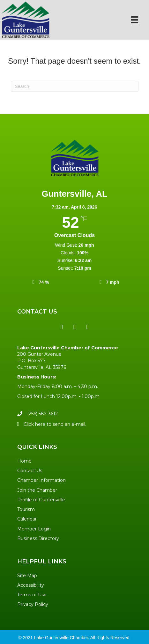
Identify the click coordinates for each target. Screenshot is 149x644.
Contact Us (30, 471)
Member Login (34, 529)
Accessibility (31, 585)
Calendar (27, 519)
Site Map (27, 576)
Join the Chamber (37, 490)
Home (24, 461)
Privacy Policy (33, 604)
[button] (62, 327)
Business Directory (38, 538)
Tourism (26, 509)
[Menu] (135, 20)
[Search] (75, 86)
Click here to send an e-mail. (55, 424)
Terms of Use (32, 595)
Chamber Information (41, 480)
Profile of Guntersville (41, 500)
